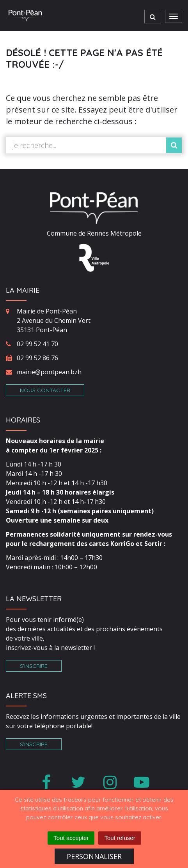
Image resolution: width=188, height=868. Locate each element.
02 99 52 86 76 (37, 358)
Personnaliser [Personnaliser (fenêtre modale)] (94, 856)
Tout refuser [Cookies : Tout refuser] (120, 838)
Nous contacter (45, 390)
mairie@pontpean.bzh (49, 372)
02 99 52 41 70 (37, 344)
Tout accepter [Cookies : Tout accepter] (71, 838)
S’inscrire (34, 666)
